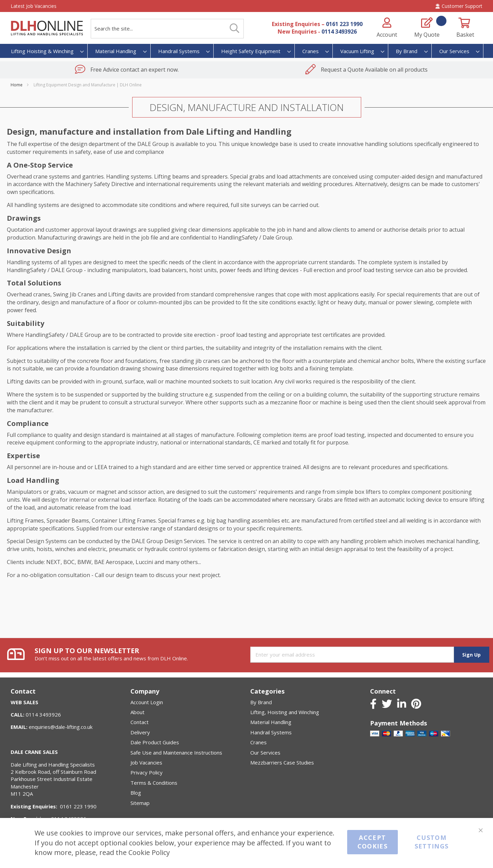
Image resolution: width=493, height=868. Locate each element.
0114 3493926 (339, 32)
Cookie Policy (149, 852)
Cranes (258, 742)
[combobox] (167, 29)
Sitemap (140, 803)
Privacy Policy (147, 772)
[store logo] (47, 28)
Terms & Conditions (154, 783)
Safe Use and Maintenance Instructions (176, 753)
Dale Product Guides (155, 742)
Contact (140, 722)
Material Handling (271, 722)
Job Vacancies (146, 762)
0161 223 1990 (344, 24)
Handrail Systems (271, 732)
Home (17, 85)
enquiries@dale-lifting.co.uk (61, 727)
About (137, 712)
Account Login (147, 702)
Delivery (140, 732)
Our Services (265, 753)
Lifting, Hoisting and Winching (285, 712)
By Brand (261, 702)
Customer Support (459, 6)
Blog (136, 793)
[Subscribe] (472, 655)
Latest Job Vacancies (34, 6)
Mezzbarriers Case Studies (282, 762)
